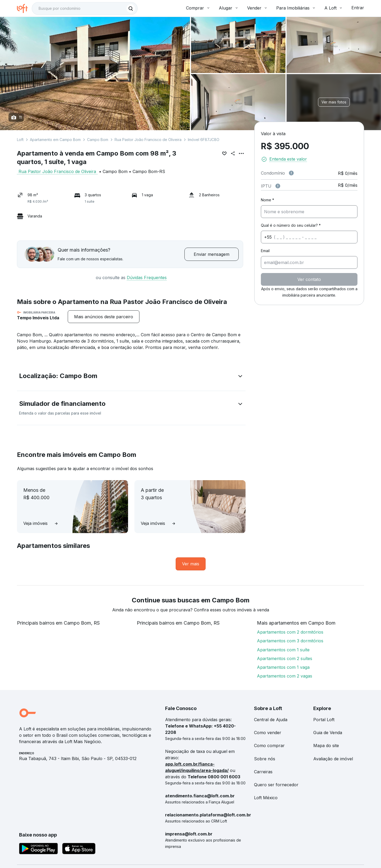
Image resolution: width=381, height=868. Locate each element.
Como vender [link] (268, 733)
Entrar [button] (358, 8)
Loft (20, 140)
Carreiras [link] (263, 772)
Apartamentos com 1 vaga (283, 667)
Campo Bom (98, 140)
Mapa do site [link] (326, 746)
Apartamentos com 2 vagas (285, 676)
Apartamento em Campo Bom (55, 140)
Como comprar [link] (269, 746)
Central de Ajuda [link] (271, 720)
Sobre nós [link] (265, 759)
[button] (131, 377)
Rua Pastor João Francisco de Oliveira (148, 140)
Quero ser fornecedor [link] (276, 785)
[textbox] (85, 8)
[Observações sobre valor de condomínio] (291, 173)
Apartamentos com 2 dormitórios (290, 632)
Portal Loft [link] (324, 720)
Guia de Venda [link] (328, 733)
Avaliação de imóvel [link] (333, 759)
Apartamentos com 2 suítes (285, 658)
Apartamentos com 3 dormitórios (290, 641)
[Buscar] (131, 8)
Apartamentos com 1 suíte (283, 650)
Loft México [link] (266, 798)
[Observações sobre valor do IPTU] (278, 186)
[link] (191, 564)
